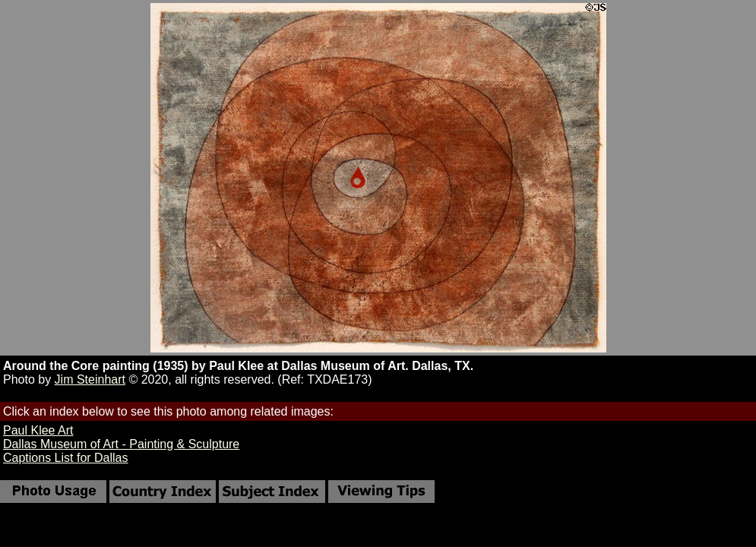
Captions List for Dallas (66, 458)
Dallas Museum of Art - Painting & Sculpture (121, 444)
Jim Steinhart (90, 379)
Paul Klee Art (38, 430)
